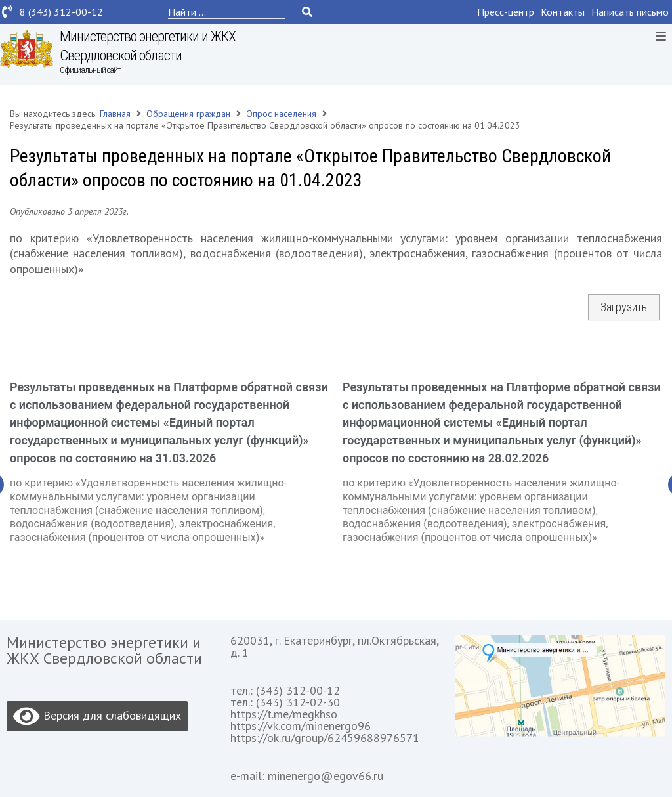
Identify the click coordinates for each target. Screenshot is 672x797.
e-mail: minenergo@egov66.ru (307, 776)
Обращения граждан (188, 114)
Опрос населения (281, 114)
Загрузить (624, 307)
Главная (115, 114)
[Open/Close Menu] (661, 36)
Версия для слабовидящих (97, 716)
